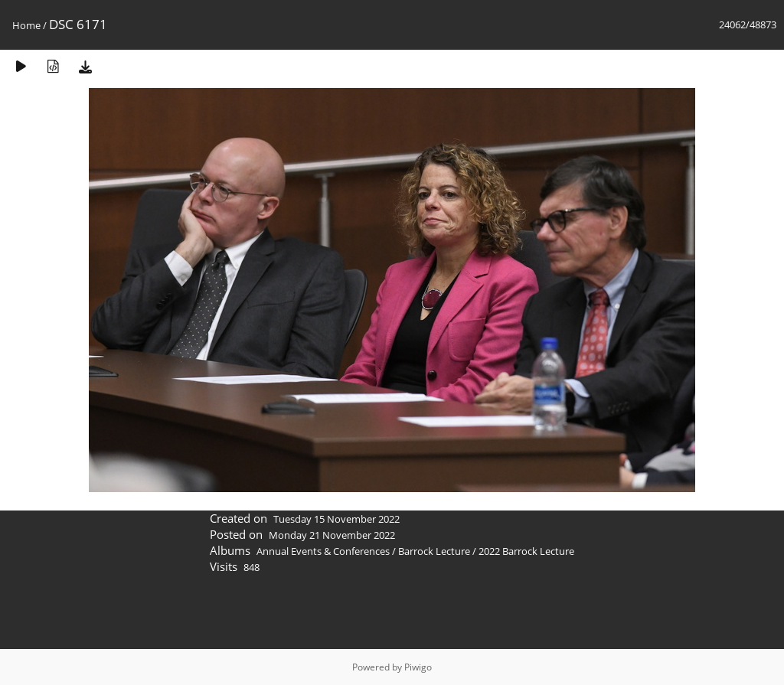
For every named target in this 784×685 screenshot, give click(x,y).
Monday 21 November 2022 (332, 535)
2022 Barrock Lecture (526, 551)
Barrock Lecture (434, 551)
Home (26, 25)
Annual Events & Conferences (323, 551)
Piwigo (418, 667)
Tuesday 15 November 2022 (336, 519)
